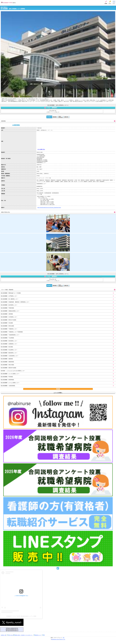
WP (44, 635)
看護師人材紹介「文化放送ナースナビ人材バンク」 (24, 635)
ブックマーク (53, 111)
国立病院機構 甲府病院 (7, 377)
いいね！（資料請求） (51, 108)
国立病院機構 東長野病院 (7, 380)
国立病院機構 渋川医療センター (9, 317)
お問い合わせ (11, 635)
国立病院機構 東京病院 (7, 347)
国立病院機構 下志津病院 (7, 338)
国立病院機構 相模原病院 (7, 362)
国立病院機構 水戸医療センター (9, 296)
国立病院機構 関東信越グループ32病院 (11, 293)
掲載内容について (38, 635)
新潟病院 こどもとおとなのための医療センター (13, 371)
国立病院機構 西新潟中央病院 (8, 368)
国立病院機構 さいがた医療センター (10, 374)
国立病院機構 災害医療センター (9, 344)
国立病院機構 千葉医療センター (9, 329)
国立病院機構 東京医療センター (9, 341)
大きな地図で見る (41, 149)
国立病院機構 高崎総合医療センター (10, 311)
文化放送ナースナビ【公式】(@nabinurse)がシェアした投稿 (21, 616)
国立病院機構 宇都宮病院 (7, 308)
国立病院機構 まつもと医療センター (10, 383)
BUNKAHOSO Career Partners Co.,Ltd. (58, 639)
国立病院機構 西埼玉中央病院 (8, 320)
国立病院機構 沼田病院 (7, 314)
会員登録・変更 (4, 635)
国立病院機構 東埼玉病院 (7, 326)
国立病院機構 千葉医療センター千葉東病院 (12, 332)
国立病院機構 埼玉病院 (7, 323)
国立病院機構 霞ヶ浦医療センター (10, 299)
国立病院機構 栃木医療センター (9, 305)
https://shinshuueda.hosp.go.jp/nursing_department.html (49, 208)
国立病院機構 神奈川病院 (7, 365)
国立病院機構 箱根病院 (7, 359)
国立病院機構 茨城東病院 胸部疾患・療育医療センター (15, 302)
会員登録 (106, 3)
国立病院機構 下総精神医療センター (10, 335)
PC (64, 638)
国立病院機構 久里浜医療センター (10, 356)
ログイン (110, 3)
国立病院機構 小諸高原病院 (8, 386)
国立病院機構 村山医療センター (9, 350)
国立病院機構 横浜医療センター (9, 353)
